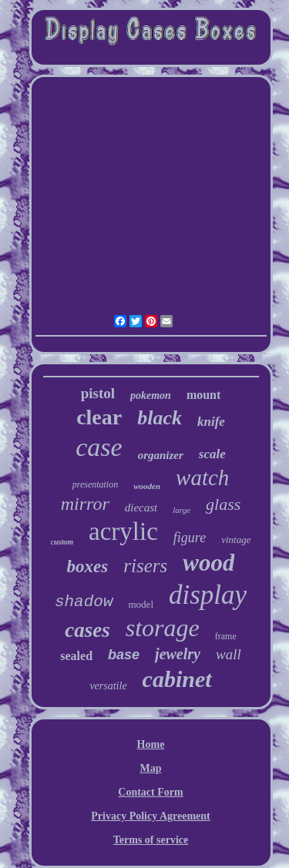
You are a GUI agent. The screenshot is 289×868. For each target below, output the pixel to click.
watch (202, 478)
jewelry (178, 654)
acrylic (123, 531)
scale (212, 454)
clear (99, 417)
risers (145, 566)
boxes (88, 566)
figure (190, 538)
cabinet (177, 679)
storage (163, 628)
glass (223, 504)
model (141, 604)
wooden (147, 486)
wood (208, 563)
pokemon (151, 395)
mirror (85, 504)
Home (151, 744)
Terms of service (151, 840)
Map (151, 768)
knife (211, 422)
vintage (236, 540)
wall (229, 654)
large (181, 510)
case (99, 447)
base (124, 655)
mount (203, 395)
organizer (161, 455)
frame (226, 636)
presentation (96, 484)
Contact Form (150, 792)
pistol (98, 393)
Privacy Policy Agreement (150, 816)
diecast (141, 508)
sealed (76, 656)
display (208, 595)
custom (62, 542)
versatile (108, 686)
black (160, 418)
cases (87, 630)
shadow (84, 602)
